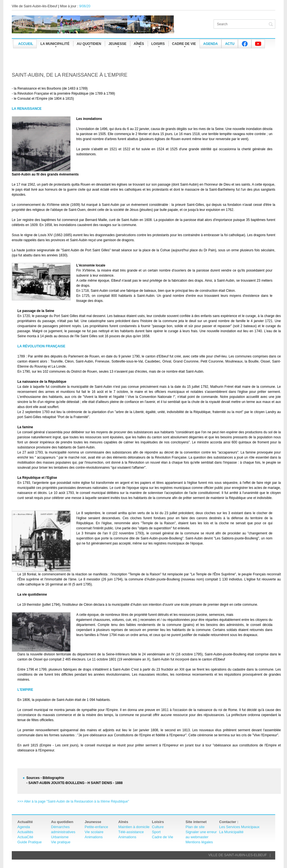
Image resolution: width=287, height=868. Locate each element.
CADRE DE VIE (184, 44)
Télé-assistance (131, 832)
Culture (158, 827)
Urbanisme (60, 837)
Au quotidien (89, 44)
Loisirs (158, 44)
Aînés (139, 44)
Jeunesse (117, 44)
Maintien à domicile (134, 827)
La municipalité (55, 44)
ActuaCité (25, 837)
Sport (156, 832)
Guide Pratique (30, 842)
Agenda (210, 44)
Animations (94, 837)
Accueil (26, 44)
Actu (230, 44)
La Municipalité (231, 832)
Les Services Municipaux (239, 827)
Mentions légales (199, 842)
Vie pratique (61, 842)
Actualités (25, 832)
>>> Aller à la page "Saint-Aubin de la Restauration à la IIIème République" (73, 801)
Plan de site (195, 827)
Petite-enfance (96, 827)
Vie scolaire (94, 832)
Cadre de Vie (163, 837)
